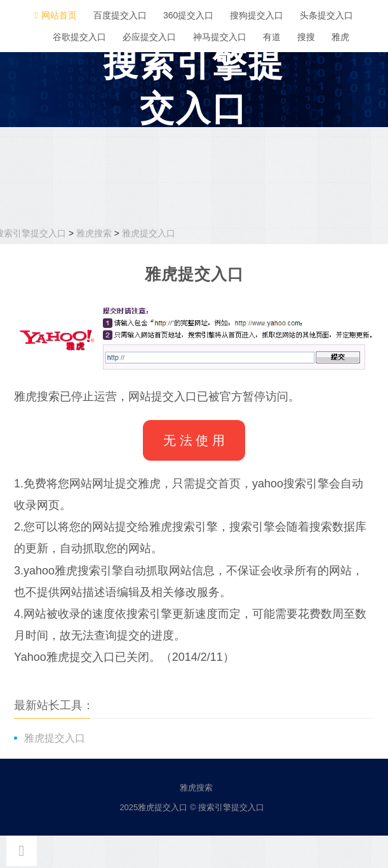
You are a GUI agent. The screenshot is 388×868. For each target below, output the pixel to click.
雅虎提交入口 (149, 233)
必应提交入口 (149, 37)
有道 (272, 37)
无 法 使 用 (194, 440)
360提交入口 (188, 15)
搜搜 (306, 37)
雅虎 (340, 37)
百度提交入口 (120, 15)
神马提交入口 (220, 37)
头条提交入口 (326, 15)
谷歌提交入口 (79, 37)
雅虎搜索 (94, 233)
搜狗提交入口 (257, 15)
